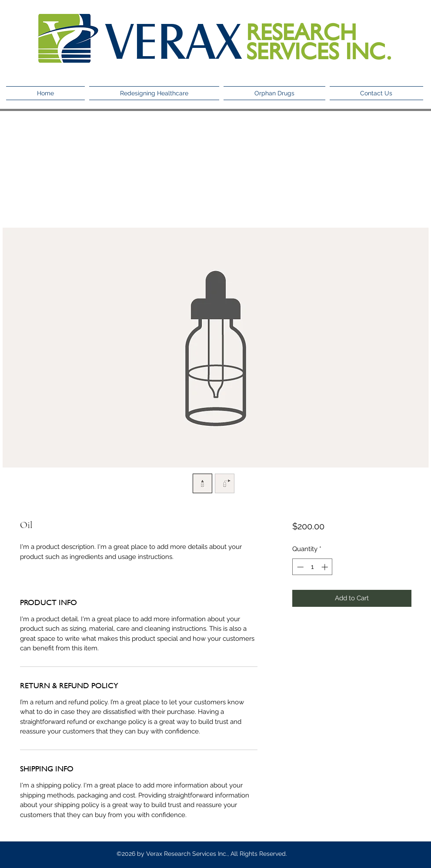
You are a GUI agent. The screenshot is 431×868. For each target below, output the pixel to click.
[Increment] (326, 567)
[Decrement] (299, 567)
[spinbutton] (312, 567)
